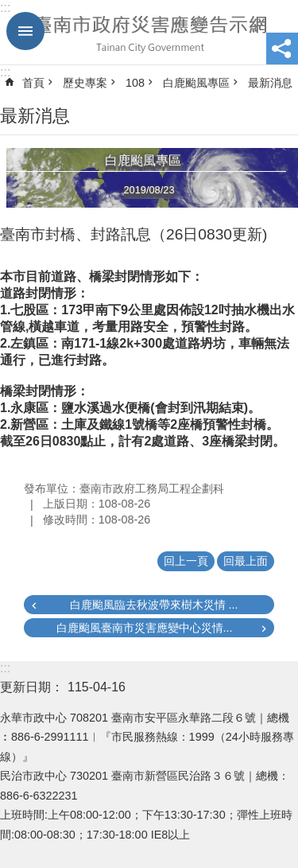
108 (135, 83)
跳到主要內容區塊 (8, 8)
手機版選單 (25, 31)
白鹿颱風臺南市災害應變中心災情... (145, 628)
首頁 (33, 83)
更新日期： (32, 687)
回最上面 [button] (246, 561)
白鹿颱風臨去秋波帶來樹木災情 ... (154, 605)
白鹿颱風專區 (196, 83)
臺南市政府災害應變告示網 (149, 33)
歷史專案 (85, 83)
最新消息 (270, 83)
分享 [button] (282, 49)
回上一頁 (186, 561)
